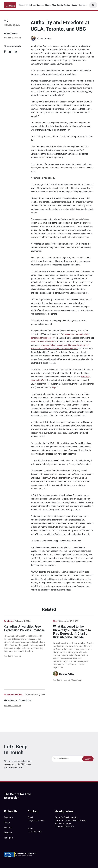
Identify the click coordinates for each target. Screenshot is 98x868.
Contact (67, 5)
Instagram (9, 838)
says (55, 387)
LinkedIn (8, 833)
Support (75, 5)
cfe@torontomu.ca (36, 820)
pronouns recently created (43, 341)
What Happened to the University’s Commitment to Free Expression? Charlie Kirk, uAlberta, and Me (72, 632)
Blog (54, 5)
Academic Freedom (13, 38)
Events (60, 5)
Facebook (8, 817)
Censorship (76, 680)
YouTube (8, 828)
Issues (40, 5)
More (47, 5)
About (21, 5)
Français (83, 5)
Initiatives (30, 5)
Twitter (7, 822)
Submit (88, 759)
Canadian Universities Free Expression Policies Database (24, 628)
